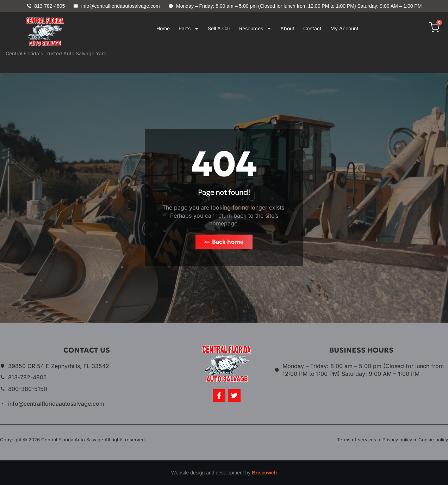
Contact (312, 28)
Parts (189, 28)
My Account (344, 28)
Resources (255, 28)
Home (163, 28)
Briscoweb (264, 473)
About (287, 28)
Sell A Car (219, 28)
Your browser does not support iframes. (253, 58)
